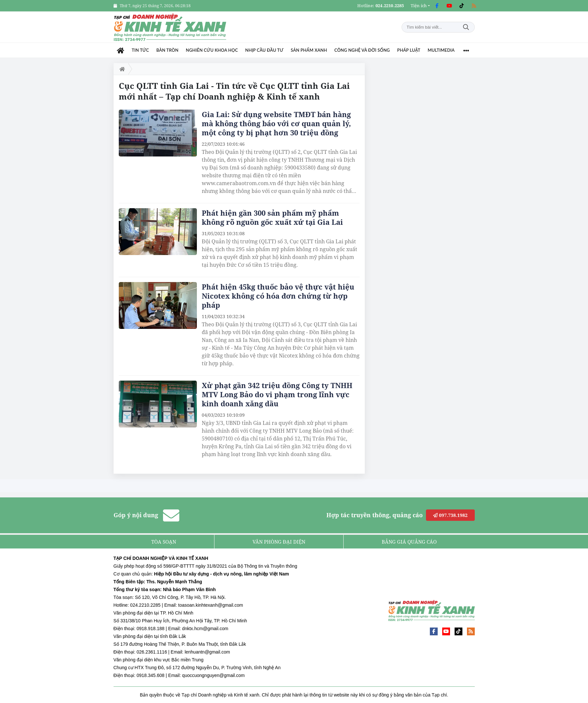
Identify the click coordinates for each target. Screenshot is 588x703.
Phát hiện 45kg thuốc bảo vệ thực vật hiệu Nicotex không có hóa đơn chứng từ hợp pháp (278, 296)
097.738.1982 (450, 515)
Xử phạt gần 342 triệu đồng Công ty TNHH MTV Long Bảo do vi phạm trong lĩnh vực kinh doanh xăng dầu (277, 394)
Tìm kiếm (466, 27)
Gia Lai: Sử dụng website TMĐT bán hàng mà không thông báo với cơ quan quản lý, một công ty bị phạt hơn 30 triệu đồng (276, 123)
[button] (420, 6)
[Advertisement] (426, 161)
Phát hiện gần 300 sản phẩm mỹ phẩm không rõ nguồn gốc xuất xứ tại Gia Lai (272, 217)
